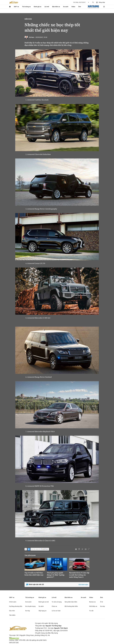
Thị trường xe (26, 7)
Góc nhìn (12, 611)
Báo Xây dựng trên (40, 549)
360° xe (16, 7)
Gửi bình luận (83, 585)
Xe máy (28, 611)
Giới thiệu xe (93, 606)
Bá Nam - (32, 37)
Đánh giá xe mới (44, 602)
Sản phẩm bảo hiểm (71, 602)
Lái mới (47, 7)
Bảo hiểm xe (56, 7)
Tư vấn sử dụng (57, 602)
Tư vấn (91, 611)
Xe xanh (66, 7)
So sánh (41, 606)
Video (73, 7)
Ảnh (80, 7)
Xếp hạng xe (42, 611)
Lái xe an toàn (56, 611)
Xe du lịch (28, 602)
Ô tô (102, 602)
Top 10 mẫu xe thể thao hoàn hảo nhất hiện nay (34, 574)
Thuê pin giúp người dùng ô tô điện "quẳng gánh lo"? (56, 575)
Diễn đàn (28, 19)
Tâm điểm (12, 615)
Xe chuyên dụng (30, 606)
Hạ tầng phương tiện (16, 606)
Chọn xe (54, 606)
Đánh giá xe (38, 7)
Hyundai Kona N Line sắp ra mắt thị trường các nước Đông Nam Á (79, 575)
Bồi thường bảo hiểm (71, 606)
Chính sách (13, 602)
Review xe (92, 602)
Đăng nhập (102, 2)
